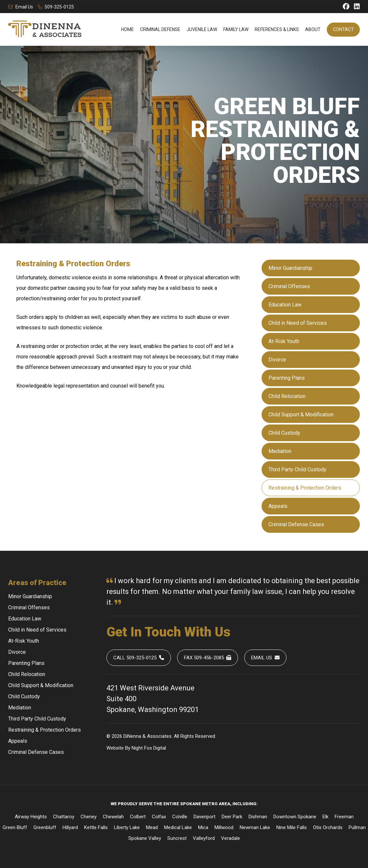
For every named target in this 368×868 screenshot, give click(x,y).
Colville (180, 817)
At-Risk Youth (284, 341)
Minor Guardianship (290, 268)
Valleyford (204, 838)
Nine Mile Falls (292, 827)
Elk (325, 817)
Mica (203, 827)
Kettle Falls (96, 827)
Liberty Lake (127, 827)
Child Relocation (287, 396)
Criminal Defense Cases (296, 524)
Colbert (138, 817)
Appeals (278, 506)
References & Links (277, 29)
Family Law (236, 29)
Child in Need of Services (298, 323)
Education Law (285, 305)
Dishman (258, 817)
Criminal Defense (160, 29)
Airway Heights (31, 817)
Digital (160, 748)
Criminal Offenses (289, 286)
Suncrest (177, 838)
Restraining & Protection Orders (305, 488)
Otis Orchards (328, 827)
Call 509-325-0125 (139, 658)
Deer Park (232, 817)
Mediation (280, 451)
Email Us (21, 7)
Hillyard (70, 827)
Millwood (224, 827)
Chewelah (113, 817)
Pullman (357, 827)
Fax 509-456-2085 (208, 658)
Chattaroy (64, 817)
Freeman (344, 817)
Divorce (277, 360)
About (313, 29)
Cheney (89, 817)
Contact (343, 29)
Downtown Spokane (295, 817)
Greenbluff (45, 827)
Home (128, 29)
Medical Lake (178, 827)
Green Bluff (15, 827)
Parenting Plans (287, 378)
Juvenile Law (202, 29)
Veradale (230, 838)
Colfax (159, 817)
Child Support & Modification (301, 415)
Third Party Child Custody (297, 469)
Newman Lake (255, 827)
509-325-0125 (56, 7)
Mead (152, 827)
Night (137, 748)
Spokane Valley (145, 838)
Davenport (204, 817)
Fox (148, 748)
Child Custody (284, 433)
